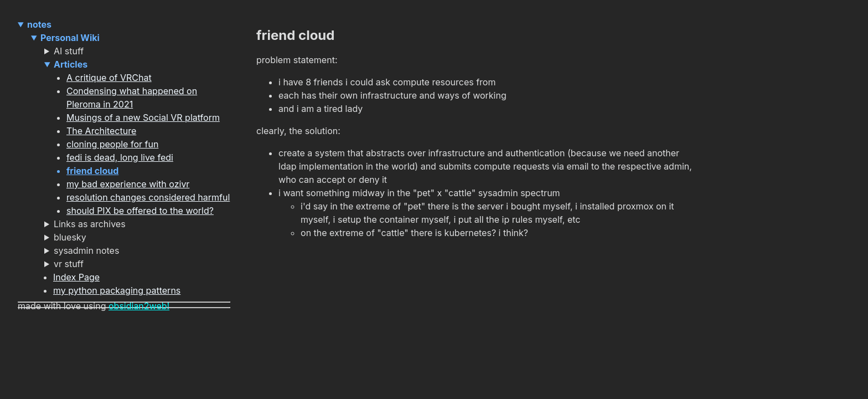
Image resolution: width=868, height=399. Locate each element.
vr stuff (69, 264)
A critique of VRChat (109, 78)
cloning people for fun (112, 144)
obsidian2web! (139, 306)
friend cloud (92, 171)
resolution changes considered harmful (148, 197)
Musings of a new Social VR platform (143, 117)
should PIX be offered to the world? (140, 211)
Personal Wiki (70, 38)
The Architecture (101, 131)
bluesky (70, 237)
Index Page (76, 277)
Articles (71, 64)
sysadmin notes (86, 250)
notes (39, 24)
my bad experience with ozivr (128, 184)
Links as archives (90, 224)
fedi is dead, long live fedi (120, 157)
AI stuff (69, 51)
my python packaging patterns (117, 290)
